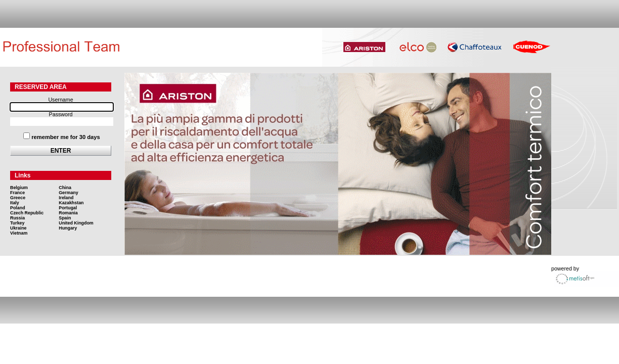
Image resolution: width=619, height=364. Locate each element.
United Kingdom (76, 223)
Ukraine (18, 228)
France (17, 193)
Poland (18, 208)
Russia (17, 218)
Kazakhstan (71, 203)
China (65, 188)
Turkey (17, 223)
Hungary (68, 228)
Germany (68, 193)
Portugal (68, 208)
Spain (65, 218)
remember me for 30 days (66, 137)
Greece (18, 198)
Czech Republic (27, 213)
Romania (68, 213)
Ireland (66, 198)
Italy (15, 203)
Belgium (19, 188)
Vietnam (19, 233)
